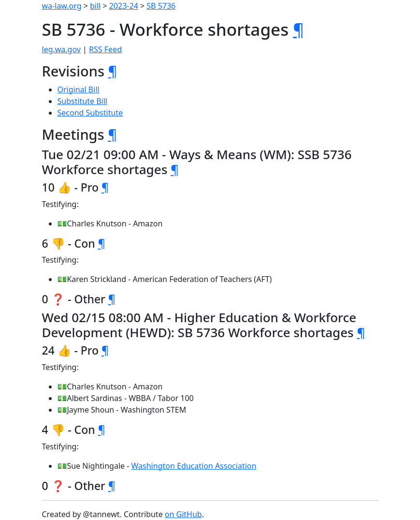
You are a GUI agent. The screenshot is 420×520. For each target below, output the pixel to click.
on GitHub (183, 514)
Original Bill (79, 89)
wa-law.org (62, 6)
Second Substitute (90, 113)
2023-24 (124, 6)
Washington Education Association (194, 466)
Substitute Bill (83, 101)
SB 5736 (161, 6)
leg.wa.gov (61, 49)
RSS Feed (105, 49)
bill (95, 6)
